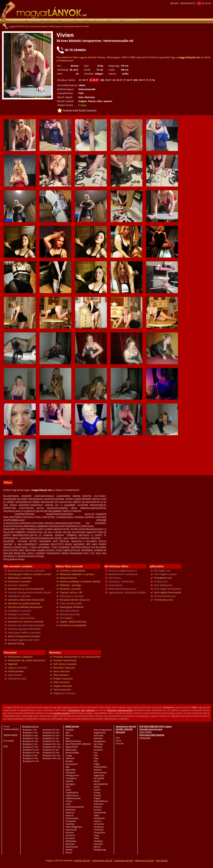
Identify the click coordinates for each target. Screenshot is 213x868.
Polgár (97, 764)
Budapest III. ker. (31, 735)
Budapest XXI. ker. (51, 753)
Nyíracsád (98, 735)
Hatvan (69, 801)
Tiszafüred (98, 830)
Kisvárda (70, 832)
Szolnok (97, 810)
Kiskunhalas (71, 830)
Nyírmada (98, 744)
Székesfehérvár (101, 801)
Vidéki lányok (35, 21)
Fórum (91, 21)
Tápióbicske (99, 818)
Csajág (69, 755)
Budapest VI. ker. (31, 747)
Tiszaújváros (99, 832)
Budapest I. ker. (30, 730)
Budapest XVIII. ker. (52, 747)
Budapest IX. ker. (31, 741)
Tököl (96, 838)
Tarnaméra (99, 824)
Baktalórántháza (73, 741)
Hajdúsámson (72, 795)
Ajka (68, 733)
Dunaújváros (72, 764)
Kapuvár (70, 815)
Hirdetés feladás (131, 21)
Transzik (54, 21)
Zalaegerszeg (100, 850)
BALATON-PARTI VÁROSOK (78, 744)
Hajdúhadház (72, 793)
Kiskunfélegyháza (74, 827)
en (203, 3)
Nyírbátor (98, 738)
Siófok (97, 787)
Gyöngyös (70, 784)
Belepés (175, 3)
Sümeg (97, 793)
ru (210, 3)
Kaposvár (70, 812)
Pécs (96, 761)
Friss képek (115, 21)
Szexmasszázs (67, 21)
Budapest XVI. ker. (51, 741)
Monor (69, 852)
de (206, 3)
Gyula (68, 790)
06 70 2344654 (75, 50)
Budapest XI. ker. (31, 758)
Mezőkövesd (72, 847)
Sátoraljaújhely (101, 784)
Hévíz (68, 804)
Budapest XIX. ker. (51, 735)
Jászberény (71, 810)
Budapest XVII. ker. (52, 744)
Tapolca (97, 821)
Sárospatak (99, 778)
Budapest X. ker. (30, 755)
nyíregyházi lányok (102, 860)
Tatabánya (99, 827)
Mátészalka (71, 841)
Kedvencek (102, 21)
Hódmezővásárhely (75, 807)
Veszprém (98, 844)
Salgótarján (99, 775)
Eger (83, 710)
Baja (68, 738)
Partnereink (145, 738)
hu (199, 3)
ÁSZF (6, 746)
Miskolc (69, 850)
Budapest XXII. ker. (52, 755)
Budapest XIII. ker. (51, 730)
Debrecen (91, 710)
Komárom (70, 835)
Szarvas (97, 795)
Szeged (97, 798)
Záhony (97, 847)
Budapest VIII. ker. (31, 753)
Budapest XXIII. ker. (52, 758)
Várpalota (98, 841)
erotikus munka (62, 713)
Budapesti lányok (17, 21)
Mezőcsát (70, 844)
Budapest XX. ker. (51, 750)
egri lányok (162, 860)
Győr (68, 787)
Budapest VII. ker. (31, 750)
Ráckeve (98, 770)
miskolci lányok (82, 860)
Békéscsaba (71, 750)
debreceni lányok (144, 860)
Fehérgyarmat (72, 775)
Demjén (69, 761)
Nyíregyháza (74, 710)
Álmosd (69, 735)
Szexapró (81, 21)
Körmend (70, 838)
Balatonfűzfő (72, 747)
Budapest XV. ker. (51, 738)
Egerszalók (71, 770)
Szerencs (98, 807)
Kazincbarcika (72, 818)
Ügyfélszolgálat (11, 735)
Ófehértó (98, 747)
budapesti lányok (124, 860)
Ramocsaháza (100, 773)
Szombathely (100, 812)
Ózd (96, 753)
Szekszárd (98, 804)
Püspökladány (100, 767)
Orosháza (98, 750)
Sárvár (97, 781)
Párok (118, 741)
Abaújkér (70, 730)
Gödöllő (69, 781)
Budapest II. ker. (30, 733)
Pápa (96, 758)
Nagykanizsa (100, 733)
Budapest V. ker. (30, 744)
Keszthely (70, 824)
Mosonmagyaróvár (103, 730)
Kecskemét (71, 821)
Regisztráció (188, 3)
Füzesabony (71, 778)
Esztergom (71, 773)
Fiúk (45, 21)
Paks (96, 755)
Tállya (96, 815)
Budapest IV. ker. (31, 738)
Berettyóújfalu (72, 753)
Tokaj (96, 835)
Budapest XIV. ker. (51, 733)
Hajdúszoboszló (73, 798)
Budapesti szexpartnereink (120, 710)
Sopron (97, 790)
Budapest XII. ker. (31, 761)
